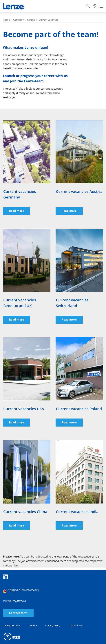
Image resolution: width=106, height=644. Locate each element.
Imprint (33, 625)
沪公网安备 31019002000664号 (21, 591)
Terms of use (75, 625)
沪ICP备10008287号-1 (14, 601)
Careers (31, 20)
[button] (8, 637)
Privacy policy (53, 625)
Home (6, 20)
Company (19, 20)
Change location (12, 625)
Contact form (18, 613)
